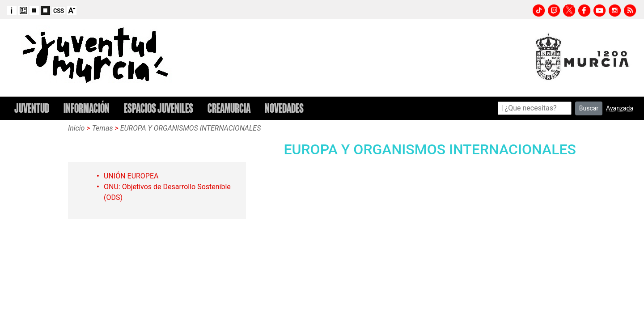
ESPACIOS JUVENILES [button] (159, 108)
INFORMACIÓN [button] (87, 108)
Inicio (76, 128)
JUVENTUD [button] (32, 108)
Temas (103, 128)
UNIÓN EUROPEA (131, 176)
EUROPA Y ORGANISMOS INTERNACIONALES (191, 128)
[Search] (535, 108)
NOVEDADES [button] (284, 108)
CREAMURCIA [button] (229, 108)
